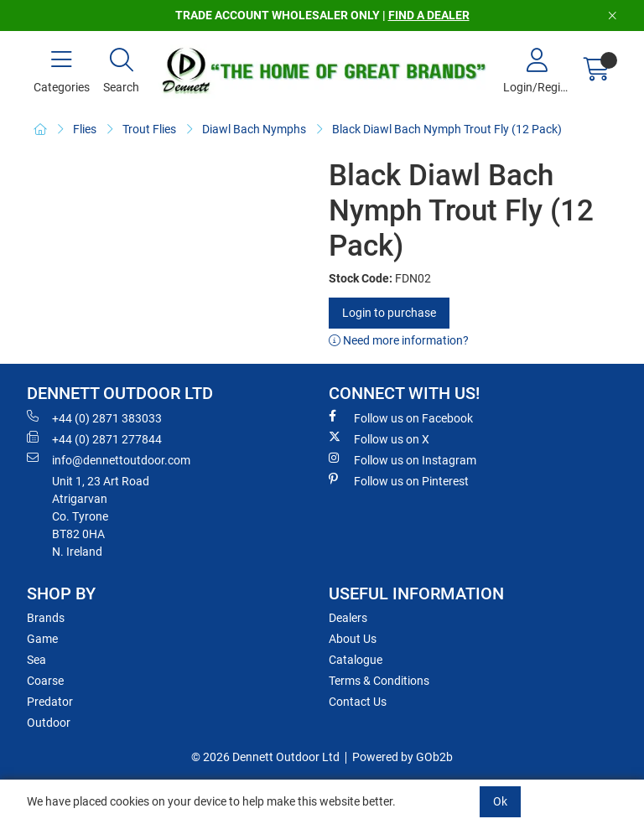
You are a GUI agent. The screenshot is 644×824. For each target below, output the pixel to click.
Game (42, 639)
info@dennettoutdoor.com (109, 459)
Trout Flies (149, 129)
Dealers (348, 618)
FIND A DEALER (429, 15)
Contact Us (358, 702)
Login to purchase (389, 313)
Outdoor (49, 723)
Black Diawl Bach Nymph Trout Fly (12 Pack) (447, 129)
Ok (500, 801)
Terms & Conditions (379, 681)
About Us (353, 639)
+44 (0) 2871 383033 (94, 417)
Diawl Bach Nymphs (254, 129)
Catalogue (356, 660)
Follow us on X (379, 438)
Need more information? (399, 340)
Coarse (45, 681)
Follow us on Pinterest (399, 480)
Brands (46, 618)
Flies (85, 129)
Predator (50, 702)
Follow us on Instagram (402, 459)
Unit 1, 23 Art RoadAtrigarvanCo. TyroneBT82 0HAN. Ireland (101, 516)
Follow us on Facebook (401, 417)
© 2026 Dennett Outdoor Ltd (265, 757)
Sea (36, 660)
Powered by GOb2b (402, 757)
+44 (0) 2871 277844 (94, 438)
